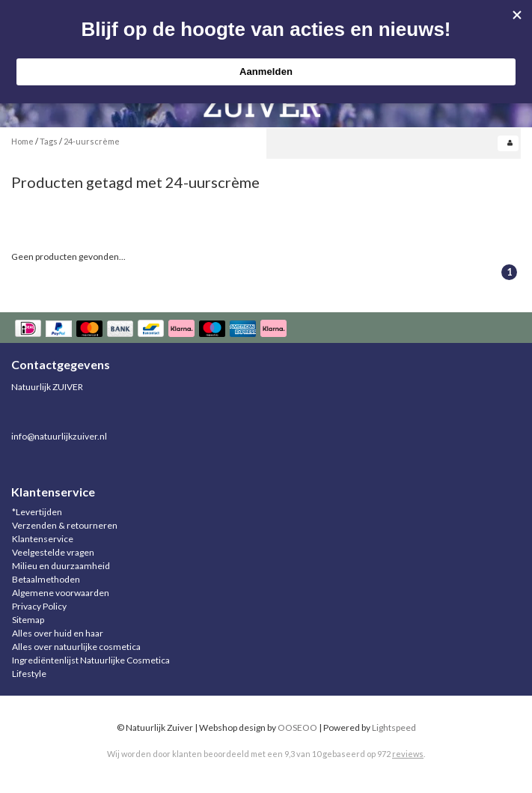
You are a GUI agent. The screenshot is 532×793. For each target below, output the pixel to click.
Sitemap (28, 620)
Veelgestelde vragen (53, 552)
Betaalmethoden (46, 579)
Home (22, 141)
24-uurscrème (92, 141)
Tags (49, 141)
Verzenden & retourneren (65, 525)
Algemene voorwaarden (61, 593)
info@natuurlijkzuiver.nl (59, 436)
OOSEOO (297, 727)
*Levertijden (37, 512)
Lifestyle (29, 674)
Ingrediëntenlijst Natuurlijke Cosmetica (91, 660)
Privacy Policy (39, 606)
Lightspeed (394, 727)
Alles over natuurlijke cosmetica (76, 647)
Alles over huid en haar (58, 633)
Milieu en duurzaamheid (61, 566)
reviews (408, 754)
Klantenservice (43, 539)
